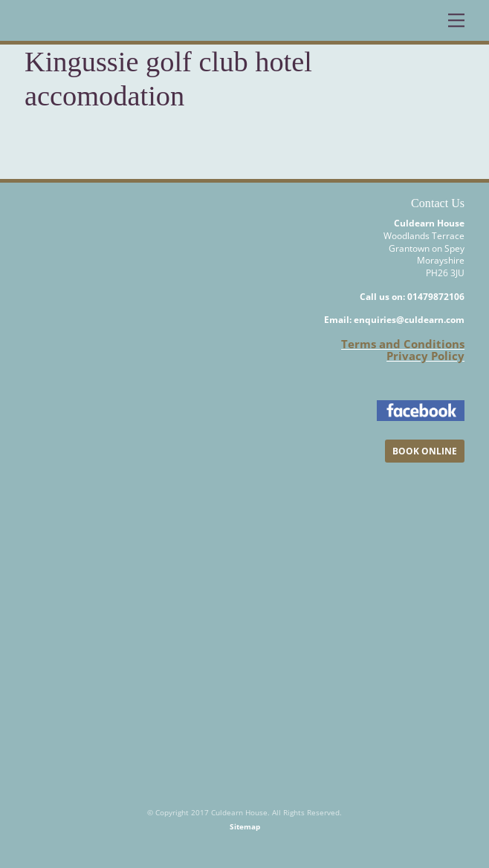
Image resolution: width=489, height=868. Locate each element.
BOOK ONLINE (425, 451)
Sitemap (245, 826)
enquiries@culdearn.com (409, 320)
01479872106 (436, 297)
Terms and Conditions (403, 344)
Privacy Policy (425, 356)
